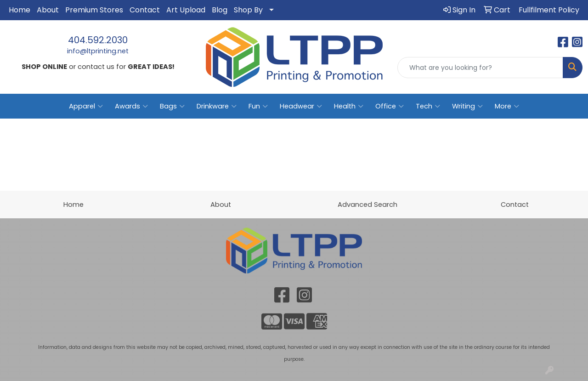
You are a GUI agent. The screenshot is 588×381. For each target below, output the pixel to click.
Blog (220, 10)
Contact (145, 10)
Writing (467, 106)
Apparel (86, 106)
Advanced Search (367, 205)
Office (390, 106)
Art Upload (186, 10)
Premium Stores (94, 10)
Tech (428, 106)
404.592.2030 (98, 40)
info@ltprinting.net (98, 51)
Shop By (248, 10)
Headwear (301, 106)
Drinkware (217, 106)
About (48, 10)
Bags (172, 106)
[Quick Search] (480, 68)
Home (20, 10)
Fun (258, 106)
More (507, 106)
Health (349, 106)
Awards (131, 106)
